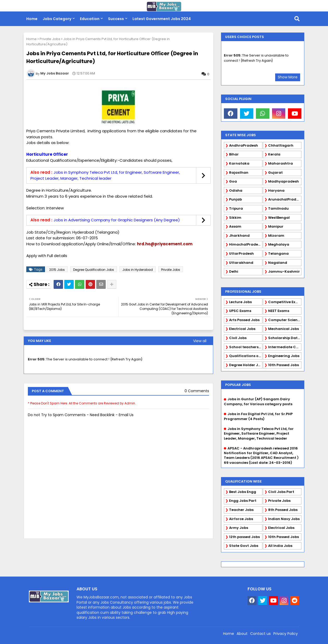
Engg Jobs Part (243, 501)
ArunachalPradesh (285, 199)
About (242, 634)
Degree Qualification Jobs (94, 270)
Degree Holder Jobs (246, 365)
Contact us (260, 634)
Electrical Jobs (242, 329)
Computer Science (285, 320)
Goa (233, 181)
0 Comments (197, 391)
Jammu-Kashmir (284, 271)
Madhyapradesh (283, 181)
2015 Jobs (57, 270)
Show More (288, 77)
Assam (235, 226)
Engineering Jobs (284, 356)
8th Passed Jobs (283, 510)
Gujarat (275, 173)
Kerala (274, 154)
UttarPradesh (241, 254)
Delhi (234, 271)
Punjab (235, 199)
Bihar (234, 154)
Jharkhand (239, 236)
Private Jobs (50, 39)
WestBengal (279, 218)
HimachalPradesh (246, 244)
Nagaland (278, 263)
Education (90, 19)
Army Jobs (239, 528)
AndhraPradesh (244, 145)
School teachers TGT (246, 347)
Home (32, 19)
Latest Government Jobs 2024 (162, 19)
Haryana (276, 190)
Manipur (276, 226)
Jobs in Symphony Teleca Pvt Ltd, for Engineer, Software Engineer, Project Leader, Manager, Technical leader (105, 175)
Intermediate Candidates (285, 347)
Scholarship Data (284, 338)
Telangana (278, 254)
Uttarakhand (241, 263)
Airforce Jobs (241, 519)
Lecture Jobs (240, 302)
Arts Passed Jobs (244, 320)
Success (116, 19)
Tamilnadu (278, 208)
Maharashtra (280, 163)
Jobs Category (57, 19)
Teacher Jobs (241, 510)
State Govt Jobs (244, 546)
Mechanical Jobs (283, 329)
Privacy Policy (286, 634)
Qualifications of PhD (246, 356)
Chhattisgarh (281, 145)
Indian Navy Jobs (284, 519)
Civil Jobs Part (281, 492)
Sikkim (235, 218)
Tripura (236, 208)
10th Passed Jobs (283, 365)
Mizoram (276, 236)
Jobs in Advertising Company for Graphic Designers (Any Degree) (117, 220)
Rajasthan (239, 173)
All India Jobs (280, 546)
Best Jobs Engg (243, 492)
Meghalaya (279, 244)
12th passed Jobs (244, 537)
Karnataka (239, 163)
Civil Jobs (238, 338)
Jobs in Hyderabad (138, 270)
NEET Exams (279, 311)
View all (200, 341)
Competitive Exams (285, 302)
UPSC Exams (240, 311)
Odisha (236, 190)
